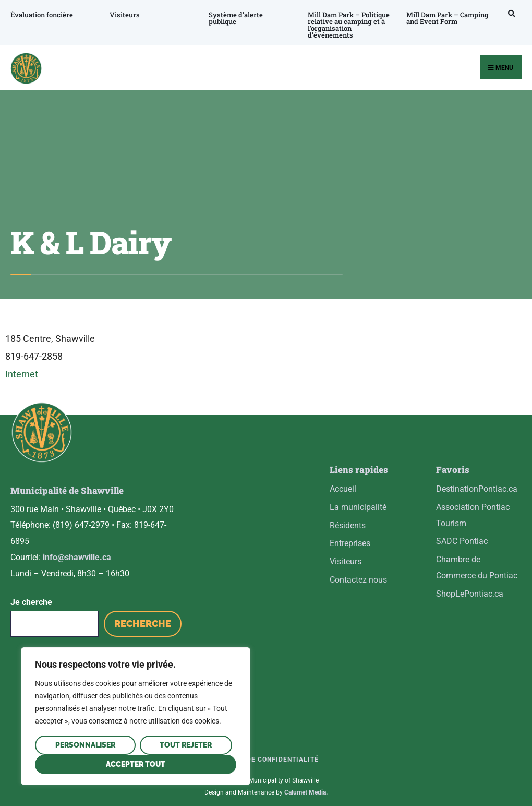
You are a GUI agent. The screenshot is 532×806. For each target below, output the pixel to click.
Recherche (143, 616)
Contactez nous (358, 580)
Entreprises (350, 543)
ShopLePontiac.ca (470, 594)
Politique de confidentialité (263, 751)
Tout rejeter (186, 745)
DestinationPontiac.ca (477, 489)
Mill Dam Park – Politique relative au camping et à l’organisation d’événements (344, 25)
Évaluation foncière (42, 15)
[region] (136, 716)
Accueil (343, 489)
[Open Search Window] (506, 13)
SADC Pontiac (462, 541)
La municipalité (358, 507)
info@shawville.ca (77, 549)
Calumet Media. (306, 785)
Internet (22, 374)
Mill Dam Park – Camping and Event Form (442, 18)
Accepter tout (136, 764)
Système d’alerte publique (233, 18)
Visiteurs (123, 15)
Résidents (348, 525)
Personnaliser (85, 745)
